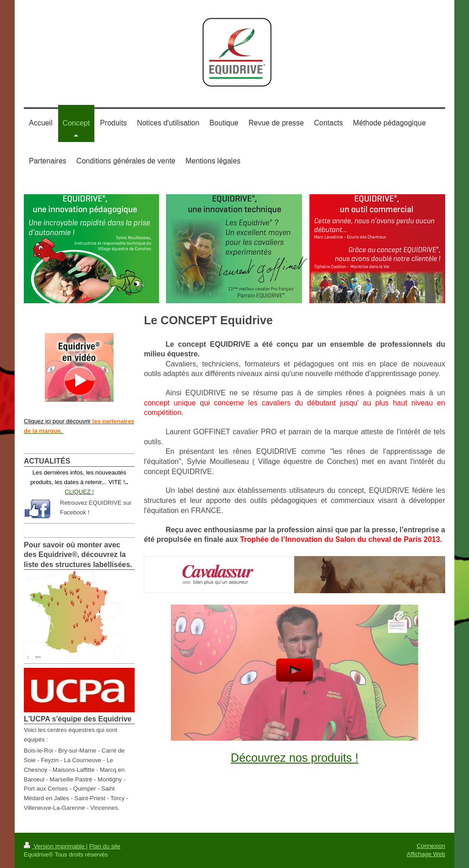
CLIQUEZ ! (79, 492)
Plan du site (105, 846)
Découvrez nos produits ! (295, 758)
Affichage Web (426, 854)
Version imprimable (55, 846)
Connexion (431, 846)
